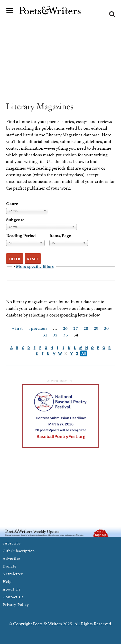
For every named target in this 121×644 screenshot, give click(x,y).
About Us (11, 589)
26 (65, 328)
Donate (9, 566)
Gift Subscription (19, 551)
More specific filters (35, 266)
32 (55, 335)
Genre (12, 204)
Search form (112, 14)
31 (45, 335)
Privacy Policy (16, 604)
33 (66, 335)
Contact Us (13, 597)
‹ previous (38, 328)
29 (96, 328)
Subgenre (15, 220)
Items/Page (60, 236)
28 (86, 328)
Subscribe (12, 543)
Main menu (10, 11)
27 (76, 328)
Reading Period (21, 236)
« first (17, 328)
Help (7, 581)
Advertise (11, 558)
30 (106, 328)
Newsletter (13, 574)
